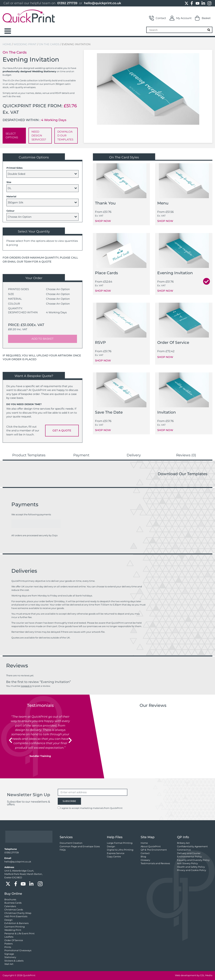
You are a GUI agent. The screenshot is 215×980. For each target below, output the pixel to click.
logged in (26, 686)
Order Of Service (14, 940)
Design (111, 846)
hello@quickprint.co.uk (103, 3)
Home (7, 44)
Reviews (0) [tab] (186, 455)
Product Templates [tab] (29, 455)
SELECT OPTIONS (12, 136)
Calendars (10, 906)
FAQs (63, 850)
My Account (181, 18)
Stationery (10, 957)
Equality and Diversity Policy (193, 860)
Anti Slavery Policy (187, 863)
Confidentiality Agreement (192, 846)
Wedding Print (25, 44)
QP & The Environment (154, 850)
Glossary (145, 860)
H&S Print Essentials (16, 916)
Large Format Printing (120, 843)
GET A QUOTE (62, 430)
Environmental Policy (189, 856)
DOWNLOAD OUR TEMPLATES (65, 136)
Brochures (10, 899)
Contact (158, 18)
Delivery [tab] (134, 455)
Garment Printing (15, 927)
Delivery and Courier (189, 853)
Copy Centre (114, 856)
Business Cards (13, 903)
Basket (203, 18)
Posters (8, 944)
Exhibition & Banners (16, 923)
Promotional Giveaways (18, 950)
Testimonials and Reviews (155, 863)
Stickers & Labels (14, 961)
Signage (9, 954)
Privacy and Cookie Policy (192, 870)
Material (11, 196)
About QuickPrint (151, 846)
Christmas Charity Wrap (18, 913)
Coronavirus (184, 850)
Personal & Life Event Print (19, 933)
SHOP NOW (103, 221)
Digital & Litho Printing (120, 850)
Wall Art (9, 964)
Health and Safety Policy (191, 867)
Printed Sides (15, 168)
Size (9, 182)
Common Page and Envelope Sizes (80, 846)
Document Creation (71, 843)
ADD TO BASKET (43, 339)
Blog (143, 856)
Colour (10, 211)
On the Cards (49, 44)
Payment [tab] (81, 455)
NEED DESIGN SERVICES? (39, 136)
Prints (8, 947)
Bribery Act (183, 843)
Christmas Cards (14, 910)
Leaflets (9, 937)
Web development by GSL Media (194, 975)
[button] (10, 740)
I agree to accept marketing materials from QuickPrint (91, 808)
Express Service (116, 853)
